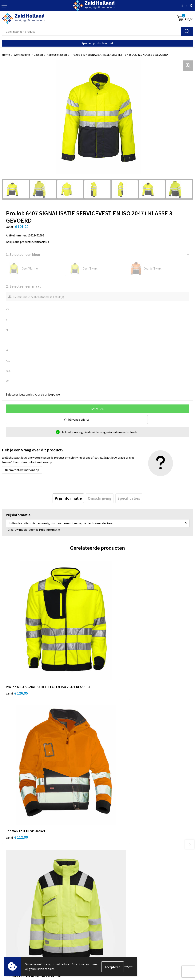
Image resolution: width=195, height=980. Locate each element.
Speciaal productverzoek (97, 43)
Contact (105, 842)
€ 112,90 (112, 661)
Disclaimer (9, 941)
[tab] (68, 498)
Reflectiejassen (57, 55)
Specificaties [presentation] (129, 498)
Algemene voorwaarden (17, 929)
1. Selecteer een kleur (23, 254)
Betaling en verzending (115, 854)
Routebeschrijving (111, 859)
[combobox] (92, 31)
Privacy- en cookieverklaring (20, 935)
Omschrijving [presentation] (100, 498)
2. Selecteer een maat (23, 286)
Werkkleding (22, 55)
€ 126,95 (17, 661)
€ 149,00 (17, 773)
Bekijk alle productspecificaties (28, 242)
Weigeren (129, 967)
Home (6, 55)
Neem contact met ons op (22, 470)
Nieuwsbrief (107, 848)
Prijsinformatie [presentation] (68, 498)
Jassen (38, 55)
